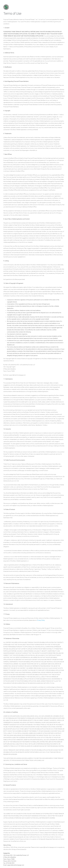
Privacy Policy (41, 620)
